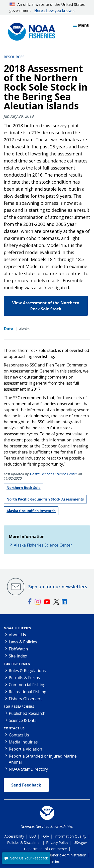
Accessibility (14, 836)
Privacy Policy (57, 842)
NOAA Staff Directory (28, 769)
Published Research (27, 713)
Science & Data (23, 720)
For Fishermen (17, 664)
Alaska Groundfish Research (31, 511)
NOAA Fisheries (17, 628)
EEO (33, 836)
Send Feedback (26, 785)
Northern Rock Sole (24, 488)
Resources (14, 57)
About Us (17, 635)
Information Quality (70, 836)
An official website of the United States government (47, 8)
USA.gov (80, 842)
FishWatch (18, 649)
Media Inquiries (23, 742)
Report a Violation (25, 749)
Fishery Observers (26, 699)
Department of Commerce (45, 849)
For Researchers (19, 707)
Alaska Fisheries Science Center (53, 474)
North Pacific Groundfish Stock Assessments (45, 499)
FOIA (45, 836)
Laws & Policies (23, 642)
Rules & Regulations (27, 671)
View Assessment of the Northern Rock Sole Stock (46, 306)
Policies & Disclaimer (24, 842)
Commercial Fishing (27, 685)
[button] (26, 858)
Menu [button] (81, 25)
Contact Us (14, 728)
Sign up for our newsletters (58, 587)
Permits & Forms (24, 678)
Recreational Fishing (27, 692)
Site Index (18, 656)
